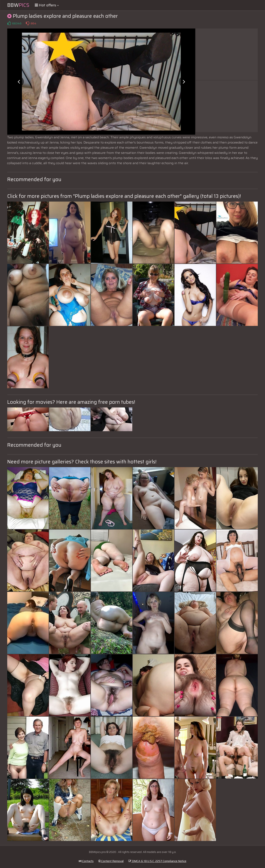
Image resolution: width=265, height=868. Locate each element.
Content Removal (111, 861)
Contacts (86, 861)
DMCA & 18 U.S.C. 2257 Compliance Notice (157, 861)
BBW (18, 5)
